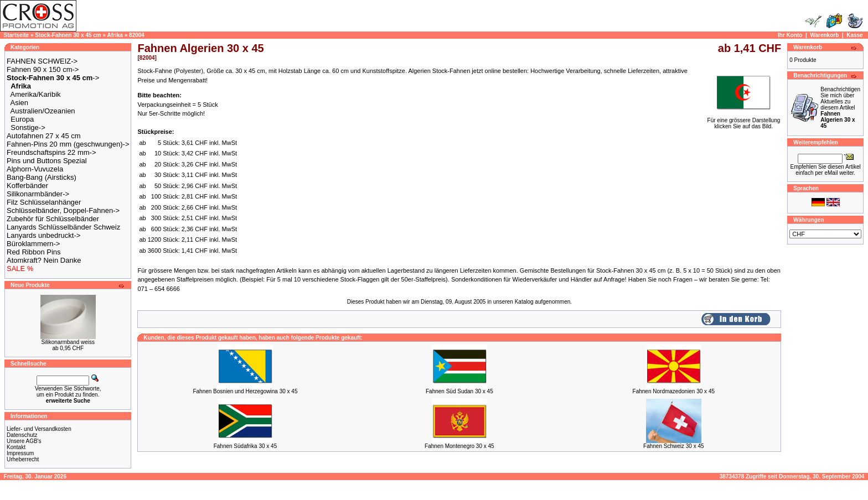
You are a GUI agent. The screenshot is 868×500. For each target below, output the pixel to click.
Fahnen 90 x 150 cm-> (43, 69)
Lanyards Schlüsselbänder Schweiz (63, 227)
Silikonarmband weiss (68, 342)
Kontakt (16, 447)
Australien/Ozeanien (43, 111)
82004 (137, 35)
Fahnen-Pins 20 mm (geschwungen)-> (68, 144)
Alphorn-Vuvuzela (35, 169)
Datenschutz (22, 435)
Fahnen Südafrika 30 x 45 (246, 446)
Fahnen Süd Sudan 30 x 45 (459, 391)
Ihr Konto (790, 35)
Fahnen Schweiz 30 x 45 (674, 446)
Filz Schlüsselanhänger (44, 202)
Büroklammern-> (33, 244)
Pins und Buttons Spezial (47, 161)
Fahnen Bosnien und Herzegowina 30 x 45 (245, 391)
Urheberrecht (23, 459)
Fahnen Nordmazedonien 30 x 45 (674, 391)
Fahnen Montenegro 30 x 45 (459, 446)
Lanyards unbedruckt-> (43, 235)
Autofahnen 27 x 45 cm (44, 136)
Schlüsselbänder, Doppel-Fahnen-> (63, 210)
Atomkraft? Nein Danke (44, 260)
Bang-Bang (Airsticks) (42, 177)
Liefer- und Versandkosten (39, 429)
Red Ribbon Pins (34, 252)
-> (53, 78)
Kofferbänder (27, 186)
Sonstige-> (28, 127)
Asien (20, 103)
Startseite (17, 35)
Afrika (115, 35)
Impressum (20, 453)
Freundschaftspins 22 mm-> (51, 152)
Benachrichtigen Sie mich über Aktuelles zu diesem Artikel (840, 108)
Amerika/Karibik (36, 94)
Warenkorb (824, 35)
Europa (22, 119)
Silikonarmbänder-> (38, 194)
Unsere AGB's (24, 441)
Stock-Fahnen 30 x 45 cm (68, 35)
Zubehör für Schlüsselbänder (53, 219)
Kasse (854, 35)
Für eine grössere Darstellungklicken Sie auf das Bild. (744, 121)
